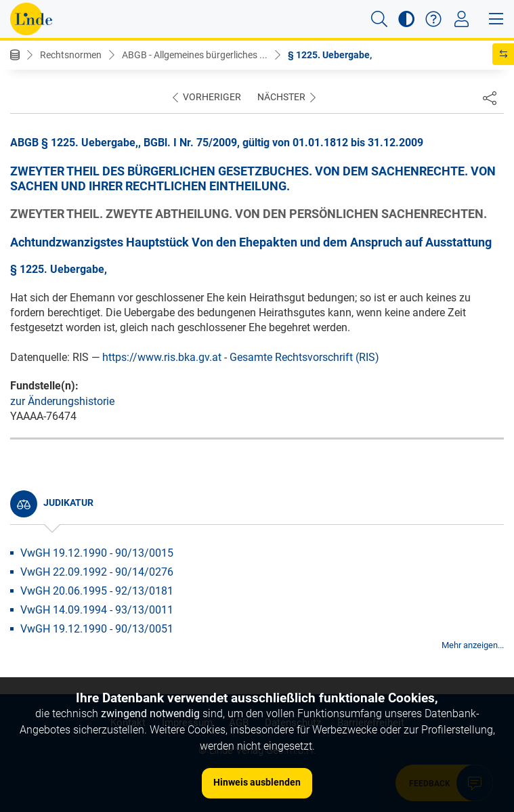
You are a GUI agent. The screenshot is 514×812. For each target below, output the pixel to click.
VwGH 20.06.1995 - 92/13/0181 (97, 591)
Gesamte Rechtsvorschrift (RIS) (304, 357)
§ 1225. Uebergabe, (330, 55)
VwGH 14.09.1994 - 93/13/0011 (97, 610)
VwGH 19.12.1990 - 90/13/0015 (97, 553)
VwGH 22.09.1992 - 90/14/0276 (97, 572)
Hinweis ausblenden (257, 782)
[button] (379, 19)
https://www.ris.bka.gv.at (162, 357)
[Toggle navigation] (462, 19)
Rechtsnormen (71, 55)
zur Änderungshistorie (62, 401)
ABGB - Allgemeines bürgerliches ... (195, 55)
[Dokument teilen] (490, 98)
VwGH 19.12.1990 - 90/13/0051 (97, 629)
